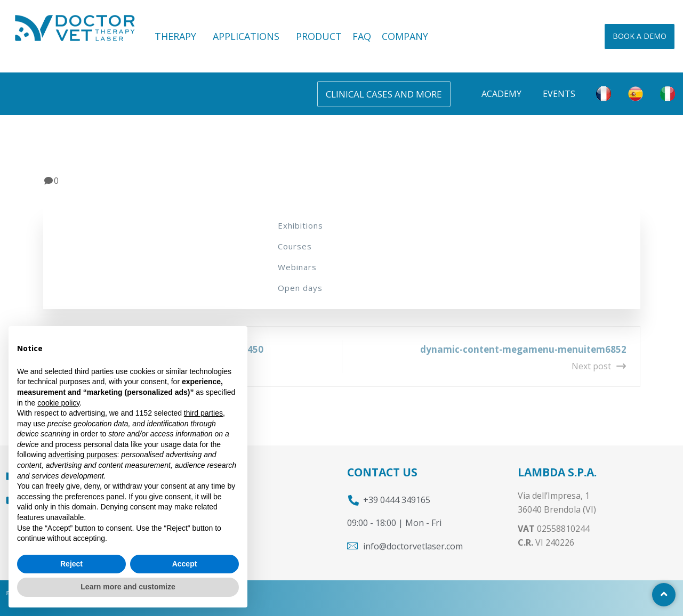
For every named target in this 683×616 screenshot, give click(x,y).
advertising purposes (82, 455)
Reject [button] (71, 564)
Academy (501, 94)
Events (559, 94)
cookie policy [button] (58, 403)
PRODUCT (319, 36)
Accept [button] (185, 564)
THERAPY (178, 36)
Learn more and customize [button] (128, 587)
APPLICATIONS (249, 36)
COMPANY (405, 36)
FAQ (362, 36)
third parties (203, 413)
